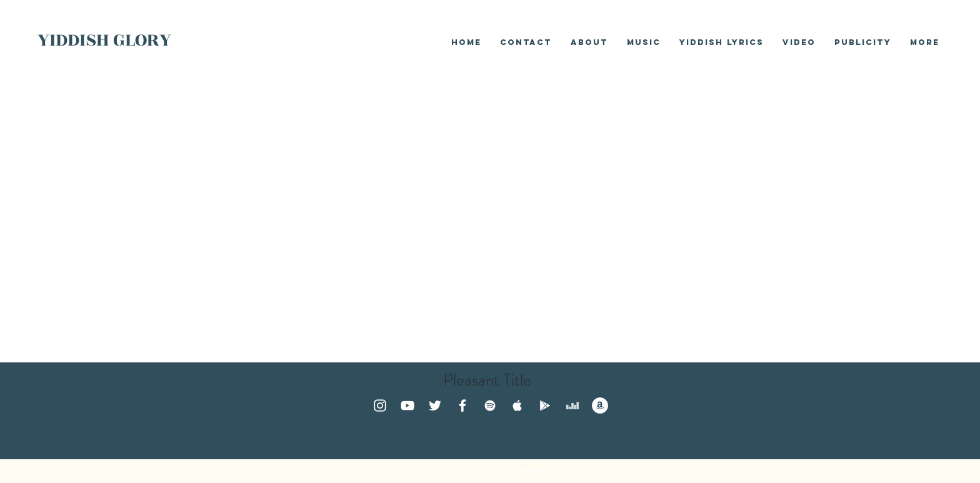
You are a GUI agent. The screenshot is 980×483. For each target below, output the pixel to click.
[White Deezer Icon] (572, 406)
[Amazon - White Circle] (600, 406)
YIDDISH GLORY (104, 40)
